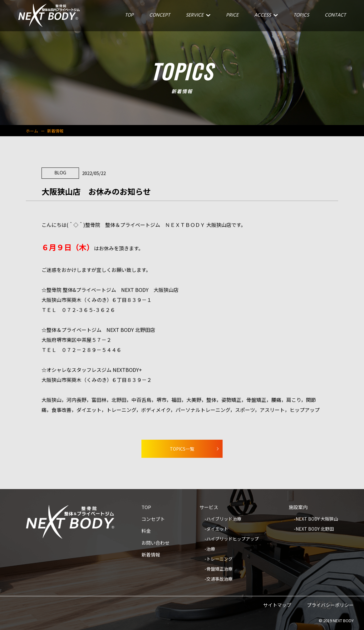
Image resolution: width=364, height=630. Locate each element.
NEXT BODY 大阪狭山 (317, 519)
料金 (146, 531)
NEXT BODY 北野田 (315, 529)
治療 (211, 549)
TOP (146, 507)
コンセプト (153, 519)
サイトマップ (277, 605)
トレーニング (219, 559)
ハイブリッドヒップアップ (233, 539)
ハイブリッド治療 (224, 519)
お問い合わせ (155, 543)
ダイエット (217, 529)
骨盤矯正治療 (219, 569)
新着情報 (151, 555)
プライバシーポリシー (330, 605)
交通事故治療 (219, 579)
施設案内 (298, 507)
